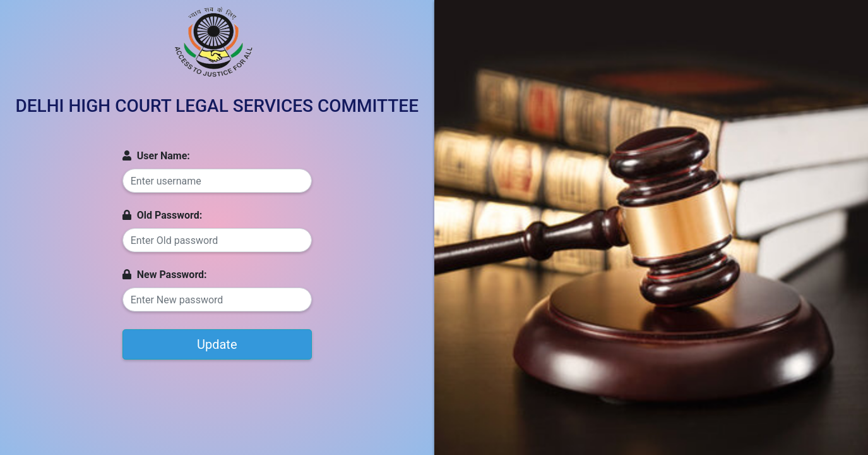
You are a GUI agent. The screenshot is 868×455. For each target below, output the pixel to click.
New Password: (165, 275)
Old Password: (162, 215)
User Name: (156, 156)
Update (217, 344)
